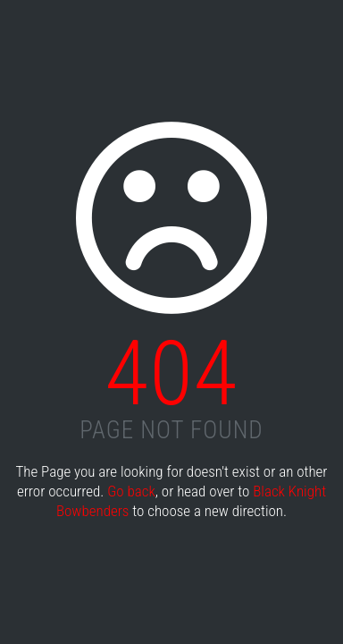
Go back (131, 491)
